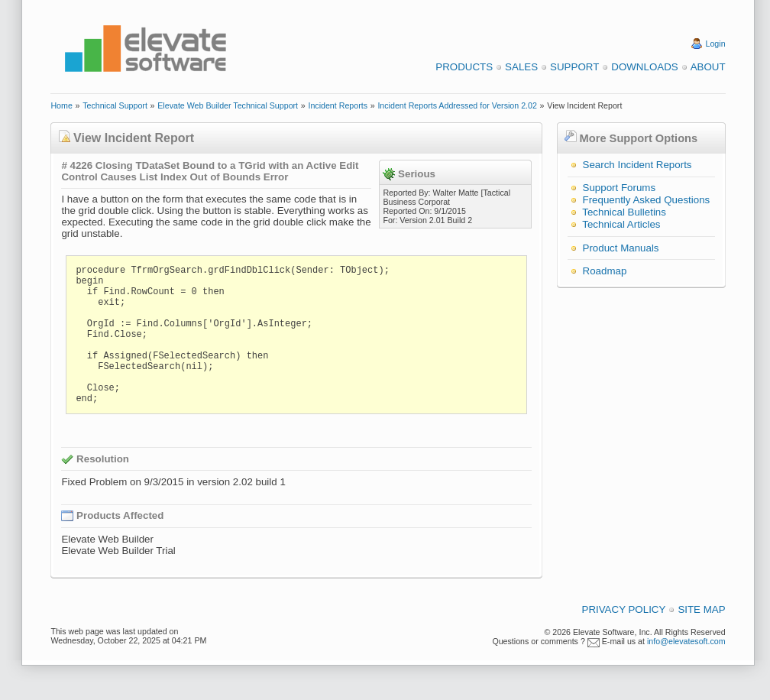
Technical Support (115, 105)
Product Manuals (621, 248)
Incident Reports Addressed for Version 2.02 (457, 105)
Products (464, 67)
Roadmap (605, 271)
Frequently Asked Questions (647, 200)
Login (716, 44)
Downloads (644, 67)
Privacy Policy (624, 609)
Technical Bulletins (624, 212)
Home (61, 105)
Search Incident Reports (637, 165)
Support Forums (620, 188)
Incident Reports (338, 105)
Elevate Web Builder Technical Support (228, 105)
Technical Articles (621, 224)
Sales (521, 67)
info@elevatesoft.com (686, 641)
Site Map (701, 609)
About (708, 67)
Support (574, 67)
